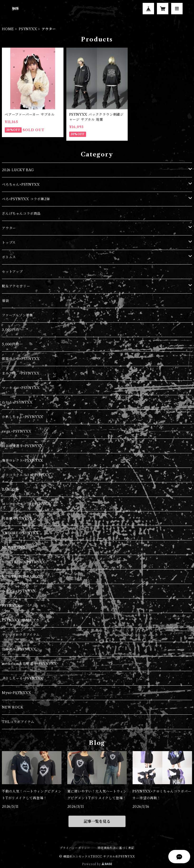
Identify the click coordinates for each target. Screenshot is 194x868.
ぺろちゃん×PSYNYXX (21, 185)
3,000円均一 (12, 330)
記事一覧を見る (97, 821)
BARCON (10, 489)
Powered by (97, 864)
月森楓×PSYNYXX (17, 519)
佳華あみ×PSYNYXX (19, 649)
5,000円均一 (12, 344)
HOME (8, 29)
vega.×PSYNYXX (17, 431)
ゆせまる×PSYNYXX (19, 591)
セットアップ (12, 272)
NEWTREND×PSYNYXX (24, 562)
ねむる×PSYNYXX (17, 402)
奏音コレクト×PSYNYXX (22, 460)
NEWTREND (13, 548)
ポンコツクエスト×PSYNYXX (26, 475)
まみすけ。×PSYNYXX (21, 373)
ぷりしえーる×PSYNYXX (22, 678)
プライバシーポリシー (75, 848)
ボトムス (9, 257)
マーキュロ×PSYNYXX (21, 388)
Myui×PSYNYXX (17, 693)
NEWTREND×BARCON (23, 577)
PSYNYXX (28, 29)
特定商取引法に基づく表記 (116, 848)
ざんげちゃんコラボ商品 (21, 214)
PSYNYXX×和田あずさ (21, 620)
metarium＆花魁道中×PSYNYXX (29, 664)
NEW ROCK (13, 707)
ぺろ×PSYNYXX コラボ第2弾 (26, 199)
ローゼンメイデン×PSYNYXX (26, 504)
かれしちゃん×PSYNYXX (22, 417)
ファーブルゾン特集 (17, 315)
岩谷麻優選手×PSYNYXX (22, 446)
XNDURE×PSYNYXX (20, 533)
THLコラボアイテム (18, 722)
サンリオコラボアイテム (21, 635)
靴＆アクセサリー (16, 286)
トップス (9, 243)
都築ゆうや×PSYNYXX (21, 359)
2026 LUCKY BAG (18, 170)
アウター (9, 228)
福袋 (5, 301)
